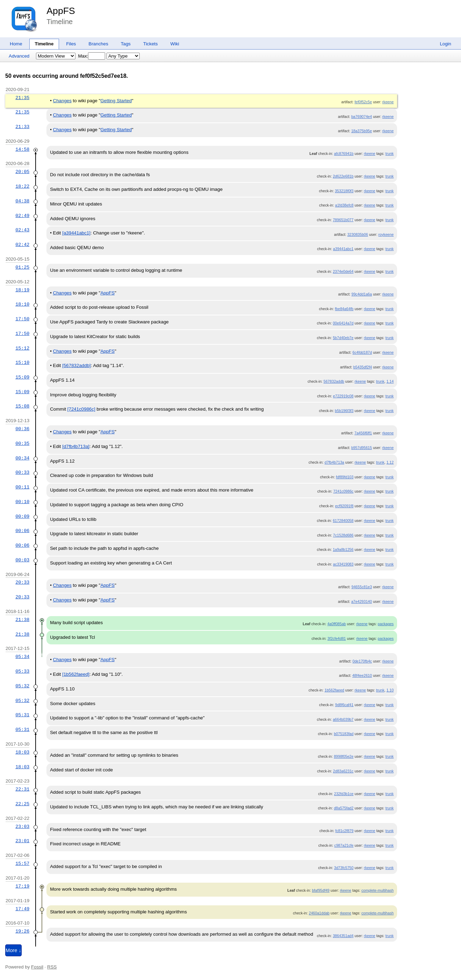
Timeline (44, 44)
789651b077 (343, 220)
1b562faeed (334, 690)
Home (16, 44)
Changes (62, 101)
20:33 (22, 582)
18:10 (22, 304)
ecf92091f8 (344, 506)
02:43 (22, 230)
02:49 (22, 216)
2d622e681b (343, 176)
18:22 (22, 186)
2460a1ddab (319, 913)
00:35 (22, 443)
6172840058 (343, 521)
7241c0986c (343, 491)
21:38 (22, 620)
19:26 (22, 931)
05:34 (22, 657)
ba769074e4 (362, 117)
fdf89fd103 (345, 477)
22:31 (22, 789)
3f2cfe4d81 (337, 638)
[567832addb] (76, 365)
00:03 (22, 560)
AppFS (61, 11)
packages (386, 624)
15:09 (22, 377)
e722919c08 (343, 396)
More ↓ (13, 950)
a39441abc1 (343, 249)
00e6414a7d (343, 323)
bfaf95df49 (321, 890)
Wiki (175, 44)
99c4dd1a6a (362, 294)
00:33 (22, 472)
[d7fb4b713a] (76, 446)
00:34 (22, 458)
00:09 (22, 516)
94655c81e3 (362, 587)
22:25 (22, 804)
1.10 (390, 690)
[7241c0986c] (81, 409)
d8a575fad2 (344, 808)
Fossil (37, 967)
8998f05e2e (344, 756)
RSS (52, 967)
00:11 (22, 487)
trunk (389, 154)
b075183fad (344, 734)
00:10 (22, 502)
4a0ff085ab (336, 624)
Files (71, 44)
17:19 (22, 886)
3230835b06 (357, 234)
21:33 (22, 127)
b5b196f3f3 (344, 411)
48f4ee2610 (362, 675)
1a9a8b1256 (343, 549)
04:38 (22, 201)
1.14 (390, 381)
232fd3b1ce (344, 794)
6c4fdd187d (362, 352)
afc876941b (344, 154)
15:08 (22, 406)
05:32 (22, 686)
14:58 (22, 149)
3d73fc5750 (344, 868)
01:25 (22, 267)
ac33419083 (343, 564)
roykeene (386, 234)
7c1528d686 (343, 535)
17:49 (22, 909)
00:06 (22, 531)
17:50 (22, 319)
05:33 (22, 671)
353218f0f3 (344, 191)
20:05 (22, 172)
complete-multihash (378, 890)
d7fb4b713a (334, 462)
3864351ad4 (343, 936)
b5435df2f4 (363, 367)
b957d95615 (362, 448)
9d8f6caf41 (344, 705)
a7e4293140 (362, 601)
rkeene (388, 102)
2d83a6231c (343, 771)
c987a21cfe (344, 845)
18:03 (22, 752)
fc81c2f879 (344, 831)
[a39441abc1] (76, 233)
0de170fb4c (362, 661)
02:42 (22, 245)
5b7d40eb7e (343, 338)
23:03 (22, 826)
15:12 (22, 348)
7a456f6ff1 (363, 433)
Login (445, 44)
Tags (126, 44)
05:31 (22, 715)
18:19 (22, 290)
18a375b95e (362, 131)
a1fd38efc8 (344, 205)
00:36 (22, 429)
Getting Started (116, 101)
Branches (98, 44)
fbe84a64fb (344, 309)
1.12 (390, 462)
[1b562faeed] (76, 674)
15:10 (22, 362)
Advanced (19, 56)
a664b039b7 (343, 719)
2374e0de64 (343, 271)
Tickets (151, 44)
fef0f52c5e (363, 102)
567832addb (334, 381)
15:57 (22, 863)
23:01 (22, 841)
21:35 (22, 98)
